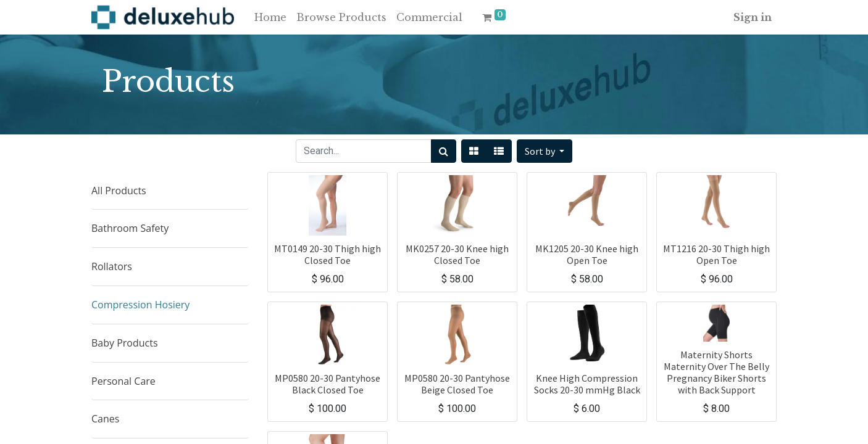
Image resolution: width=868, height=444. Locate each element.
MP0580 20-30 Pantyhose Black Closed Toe (328, 384)
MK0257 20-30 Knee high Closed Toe (457, 254)
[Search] (444, 151)
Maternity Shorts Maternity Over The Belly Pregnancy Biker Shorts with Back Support (716, 372)
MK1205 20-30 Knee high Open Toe (587, 254)
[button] (545, 151)
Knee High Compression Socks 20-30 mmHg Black (587, 384)
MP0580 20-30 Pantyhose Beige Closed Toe (457, 384)
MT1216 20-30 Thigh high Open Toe (716, 254)
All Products (119, 191)
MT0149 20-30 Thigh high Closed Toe (328, 254)
